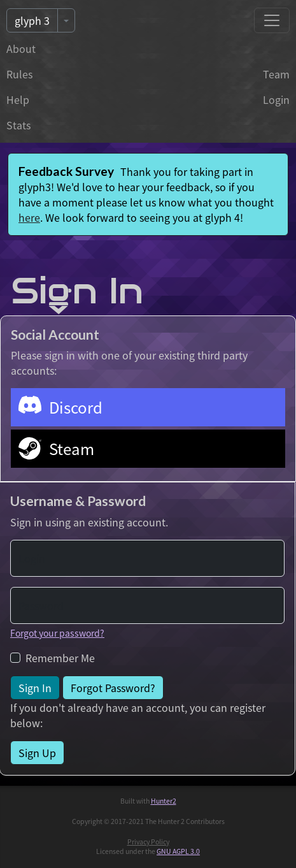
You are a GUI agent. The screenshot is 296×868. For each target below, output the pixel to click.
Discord (76, 407)
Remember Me (60, 658)
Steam (72, 448)
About (21, 48)
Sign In (35, 688)
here (29, 217)
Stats (18, 125)
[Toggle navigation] (272, 20)
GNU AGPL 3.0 (178, 851)
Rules (19, 74)
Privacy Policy (148, 842)
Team (276, 74)
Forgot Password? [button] (113, 688)
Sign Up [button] (37, 753)
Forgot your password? (57, 633)
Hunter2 (164, 801)
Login (276, 99)
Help (18, 99)
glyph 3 (32, 20)
